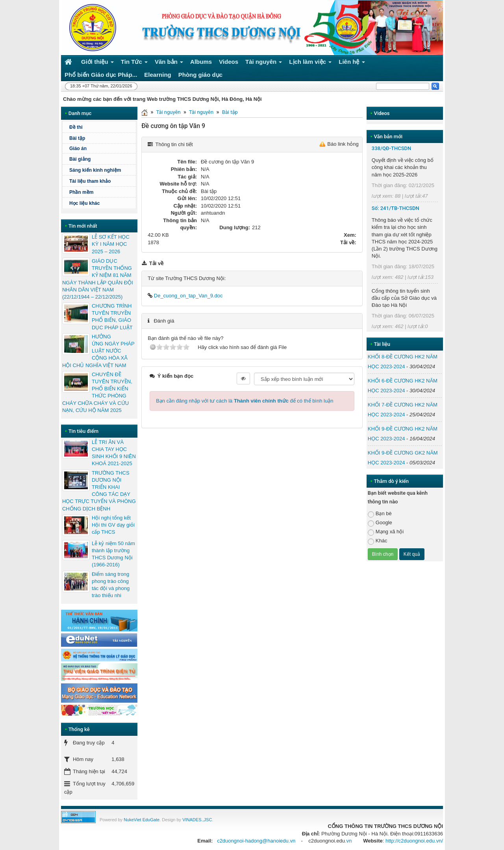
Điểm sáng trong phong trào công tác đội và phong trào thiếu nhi (111, 585)
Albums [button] (201, 62)
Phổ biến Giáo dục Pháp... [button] (101, 75)
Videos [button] (229, 62)
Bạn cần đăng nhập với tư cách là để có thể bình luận (245, 401)
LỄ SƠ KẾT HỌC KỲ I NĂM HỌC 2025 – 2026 (111, 244)
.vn (348, 841)
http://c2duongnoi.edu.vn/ (414, 841)
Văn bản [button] (169, 63)
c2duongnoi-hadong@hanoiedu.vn (256, 841)
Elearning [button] (157, 75)
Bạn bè (380, 514)
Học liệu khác (84, 203)
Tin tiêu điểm (83, 431)
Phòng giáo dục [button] (200, 75)
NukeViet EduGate (142, 820)
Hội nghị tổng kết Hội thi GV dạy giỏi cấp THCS (113, 525)
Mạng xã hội (386, 532)
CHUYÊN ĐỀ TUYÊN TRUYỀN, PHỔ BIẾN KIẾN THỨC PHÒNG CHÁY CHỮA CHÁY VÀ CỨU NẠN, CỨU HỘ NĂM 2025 (97, 392)
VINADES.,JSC (197, 820)
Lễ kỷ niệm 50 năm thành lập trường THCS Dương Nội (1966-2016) (113, 554)
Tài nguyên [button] (264, 63)
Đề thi (76, 127)
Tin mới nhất (83, 226)
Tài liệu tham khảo (90, 181)
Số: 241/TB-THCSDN (396, 208)
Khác (378, 541)
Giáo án (78, 148)
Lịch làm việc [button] (310, 63)
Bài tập (230, 112)
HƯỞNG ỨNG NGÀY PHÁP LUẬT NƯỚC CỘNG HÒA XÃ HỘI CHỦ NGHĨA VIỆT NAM (98, 351)
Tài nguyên (168, 112)
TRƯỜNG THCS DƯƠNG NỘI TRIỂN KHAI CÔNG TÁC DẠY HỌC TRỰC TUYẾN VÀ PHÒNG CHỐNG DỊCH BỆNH (99, 491)
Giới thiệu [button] (97, 63)
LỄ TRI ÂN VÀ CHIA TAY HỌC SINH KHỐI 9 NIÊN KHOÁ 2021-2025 (114, 453)
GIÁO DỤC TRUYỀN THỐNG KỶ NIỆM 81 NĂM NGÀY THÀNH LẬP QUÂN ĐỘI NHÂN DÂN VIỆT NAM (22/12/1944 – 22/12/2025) (98, 279)
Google (380, 523)
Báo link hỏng (343, 144)
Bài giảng (80, 159)
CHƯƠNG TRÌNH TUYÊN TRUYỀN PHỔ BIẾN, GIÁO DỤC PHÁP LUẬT (112, 317)
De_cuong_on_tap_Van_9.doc (185, 296)
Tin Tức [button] (134, 63)
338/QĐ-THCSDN (392, 148)
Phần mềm (81, 192)
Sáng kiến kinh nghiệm (95, 170)
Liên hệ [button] (352, 63)
